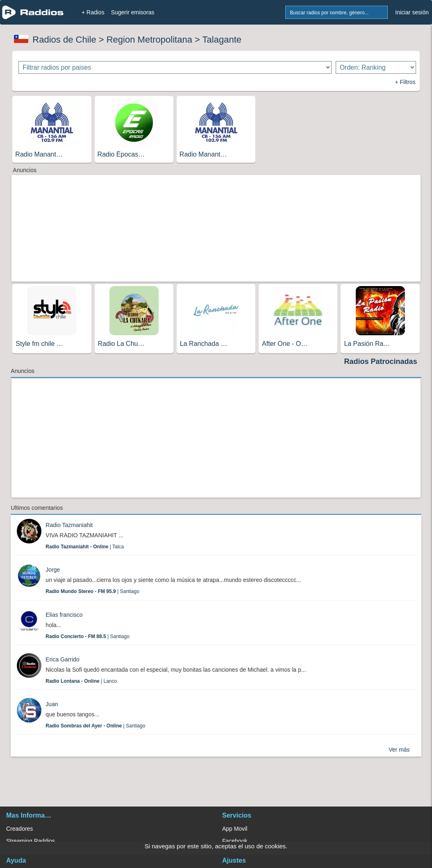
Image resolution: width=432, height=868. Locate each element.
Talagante (222, 40)
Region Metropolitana (149, 40)
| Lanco (81, 681)
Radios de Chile (64, 40)
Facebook (235, 841)
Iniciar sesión (412, 12)
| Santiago (92, 591)
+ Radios (93, 12)
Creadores (19, 829)
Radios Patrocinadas (381, 361)
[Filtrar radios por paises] (175, 67)
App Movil (235, 829)
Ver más (399, 750)
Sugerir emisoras (133, 12)
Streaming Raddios (31, 841)
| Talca (85, 547)
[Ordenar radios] (376, 67)
